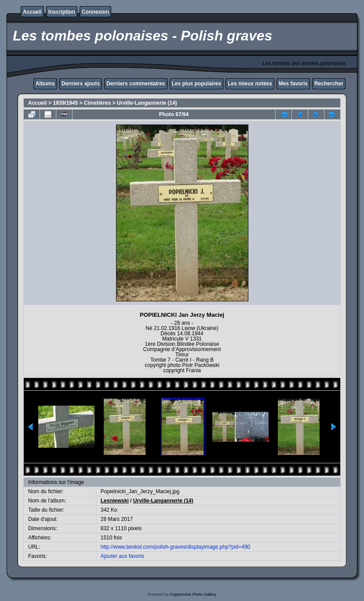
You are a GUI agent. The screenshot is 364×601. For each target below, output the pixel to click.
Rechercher (329, 84)
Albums (45, 84)
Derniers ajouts (81, 84)
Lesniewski (115, 501)
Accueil (32, 12)
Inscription (62, 12)
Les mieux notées (250, 84)
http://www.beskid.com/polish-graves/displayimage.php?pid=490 (176, 547)
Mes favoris (293, 84)
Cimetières (97, 103)
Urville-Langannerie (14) (147, 103)
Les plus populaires (197, 84)
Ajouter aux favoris (122, 556)
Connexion (95, 12)
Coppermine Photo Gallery (193, 594)
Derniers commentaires (136, 84)
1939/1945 (65, 103)
